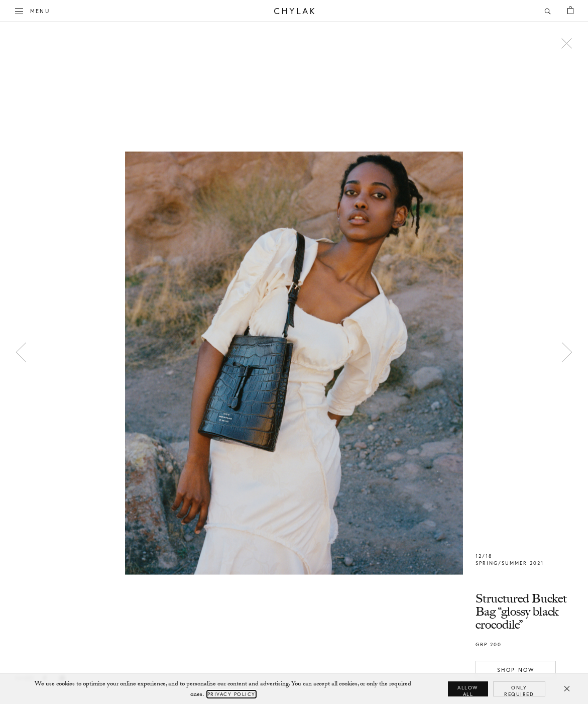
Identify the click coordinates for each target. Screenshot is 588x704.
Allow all (468, 690)
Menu (33, 10)
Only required (519, 690)
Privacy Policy (231, 694)
